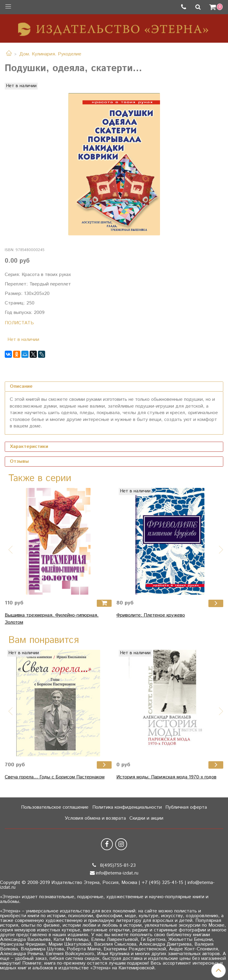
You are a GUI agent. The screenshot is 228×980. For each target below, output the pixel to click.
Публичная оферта (186, 807)
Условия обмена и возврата (95, 818)
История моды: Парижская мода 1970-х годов (166, 777)
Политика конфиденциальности (127, 807)
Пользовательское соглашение (55, 807)
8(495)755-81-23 (117, 865)
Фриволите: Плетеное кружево (151, 615)
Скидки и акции (146, 818)
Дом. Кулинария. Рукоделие (50, 54)
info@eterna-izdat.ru (117, 873)
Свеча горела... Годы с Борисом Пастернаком (55, 777)
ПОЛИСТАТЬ (19, 323)
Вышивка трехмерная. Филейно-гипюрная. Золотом (52, 619)
